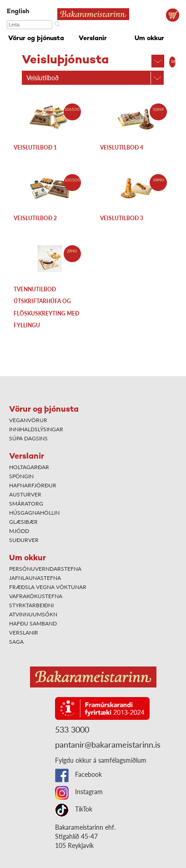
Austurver (25, 494)
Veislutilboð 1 (35, 147)
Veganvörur (28, 420)
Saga (16, 642)
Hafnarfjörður (33, 485)
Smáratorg (26, 504)
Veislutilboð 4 (122, 147)
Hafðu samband (33, 623)
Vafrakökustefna (36, 596)
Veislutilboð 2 (35, 218)
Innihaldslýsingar (36, 429)
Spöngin (21, 476)
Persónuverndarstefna (45, 569)
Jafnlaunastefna (35, 578)
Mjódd (19, 531)
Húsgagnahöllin (34, 513)
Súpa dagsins (28, 438)
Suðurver (24, 540)
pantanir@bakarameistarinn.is (108, 744)
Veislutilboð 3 (122, 218)
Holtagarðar (29, 467)
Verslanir (93, 39)
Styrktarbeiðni (31, 605)
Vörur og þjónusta (36, 39)
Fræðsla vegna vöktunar (48, 587)
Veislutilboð (43, 78)
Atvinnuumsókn (33, 614)
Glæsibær (23, 522)
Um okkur (149, 39)
